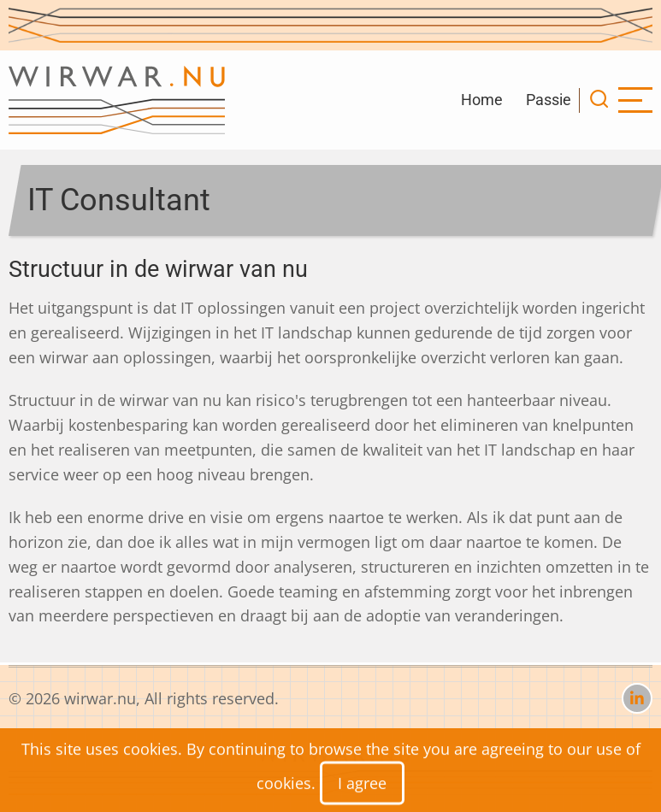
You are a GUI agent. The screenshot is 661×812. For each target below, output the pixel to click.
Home (482, 100)
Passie (549, 100)
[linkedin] (637, 698)
